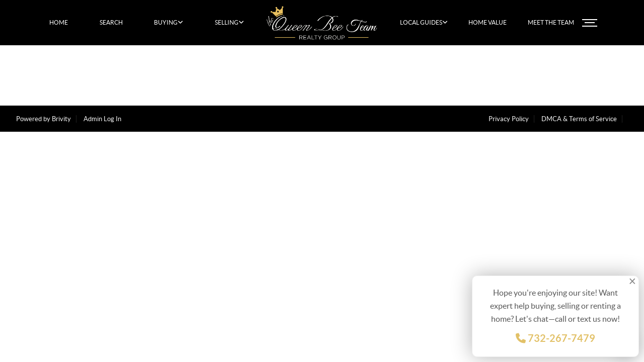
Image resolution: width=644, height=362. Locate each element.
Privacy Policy (509, 119)
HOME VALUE (488, 23)
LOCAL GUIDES (424, 23)
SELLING (229, 23)
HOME (59, 23)
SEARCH (111, 23)
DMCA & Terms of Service (579, 119)
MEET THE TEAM (551, 23)
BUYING (169, 23)
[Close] (633, 281)
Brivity (61, 119)
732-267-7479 (555, 338)
